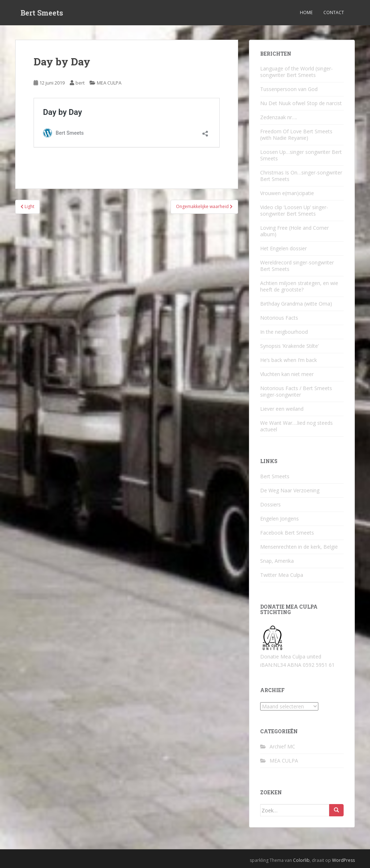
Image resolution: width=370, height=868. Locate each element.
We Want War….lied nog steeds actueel (296, 426)
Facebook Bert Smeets (287, 533)
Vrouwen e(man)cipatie (287, 193)
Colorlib (301, 860)
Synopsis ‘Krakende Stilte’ (289, 346)
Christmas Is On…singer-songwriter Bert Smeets (301, 176)
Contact (334, 12)
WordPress (343, 860)
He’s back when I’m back (289, 360)
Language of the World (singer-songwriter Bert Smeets (296, 72)
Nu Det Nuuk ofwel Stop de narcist (301, 103)
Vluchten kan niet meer (287, 374)
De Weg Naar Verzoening (290, 490)
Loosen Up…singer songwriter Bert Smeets (301, 155)
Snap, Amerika (277, 561)
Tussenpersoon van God (289, 89)
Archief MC (282, 746)
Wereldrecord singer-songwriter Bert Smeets (297, 266)
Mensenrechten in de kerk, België (299, 547)
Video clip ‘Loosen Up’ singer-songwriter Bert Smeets (294, 210)
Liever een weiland (282, 409)
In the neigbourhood (284, 332)
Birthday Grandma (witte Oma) (296, 304)
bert (80, 83)
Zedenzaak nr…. (279, 117)
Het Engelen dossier (283, 248)
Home (306, 12)
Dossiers (270, 504)
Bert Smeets (42, 13)
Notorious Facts (279, 318)
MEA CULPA (109, 83)
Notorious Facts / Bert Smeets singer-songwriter (296, 391)
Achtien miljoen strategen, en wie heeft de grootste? (299, 286)
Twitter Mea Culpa (282, 575)
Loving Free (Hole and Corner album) (294, 231)
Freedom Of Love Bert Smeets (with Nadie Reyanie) (296, 135)
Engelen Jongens (279, 519)
